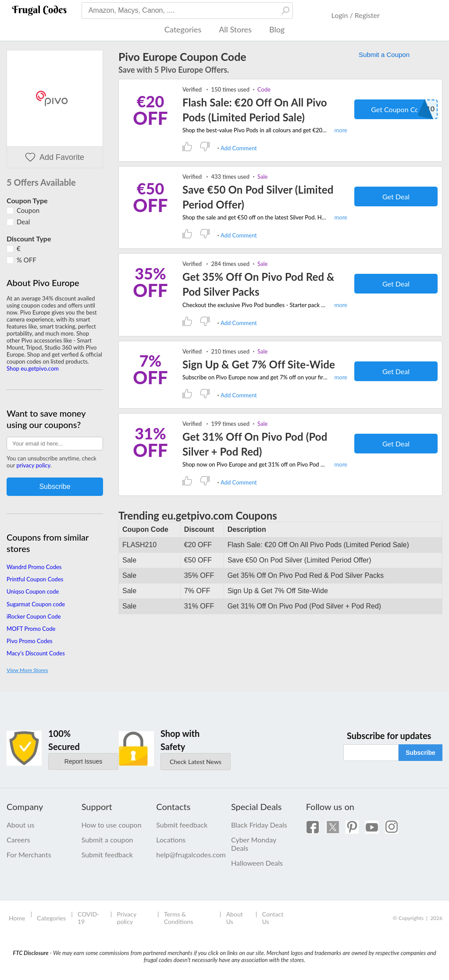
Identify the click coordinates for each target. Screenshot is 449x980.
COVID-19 (88, 918)
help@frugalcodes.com (187, 854)
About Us (235, 918)
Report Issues (83, 761)
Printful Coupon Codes (35, 579)
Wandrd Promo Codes (34, 567)
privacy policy (33, 465)
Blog (277, 29)
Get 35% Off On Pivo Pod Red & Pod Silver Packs (258, 284)
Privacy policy (127, 918)
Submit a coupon (107, 840)
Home (17, 918)
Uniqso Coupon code (33, 591)
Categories (183, 29)
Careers (18, 840)
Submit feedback (107, 854)
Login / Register (356, 15)
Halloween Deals (257, 863)
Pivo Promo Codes (30, 641)
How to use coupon (112, 825)
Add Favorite (55, 157)
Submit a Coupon (384, 55)
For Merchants (29, 854)
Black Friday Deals (259, 825)
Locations (171, 840)
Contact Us (273, 918)
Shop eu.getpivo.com (33, 368)
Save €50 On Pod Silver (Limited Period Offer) (258, 197)
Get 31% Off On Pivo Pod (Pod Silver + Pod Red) (255, 444)
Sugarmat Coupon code (36, 604)
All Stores (235, 29)
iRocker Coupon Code (34, 616)
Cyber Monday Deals (254, 844)
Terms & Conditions (179, 918)
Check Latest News (196, 762)
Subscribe (420, 753)
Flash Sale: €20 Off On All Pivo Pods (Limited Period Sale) (255, 110)
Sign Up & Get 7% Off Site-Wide (259, 364)
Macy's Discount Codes (36, 653)
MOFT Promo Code (31, 629)
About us (20, 825)
